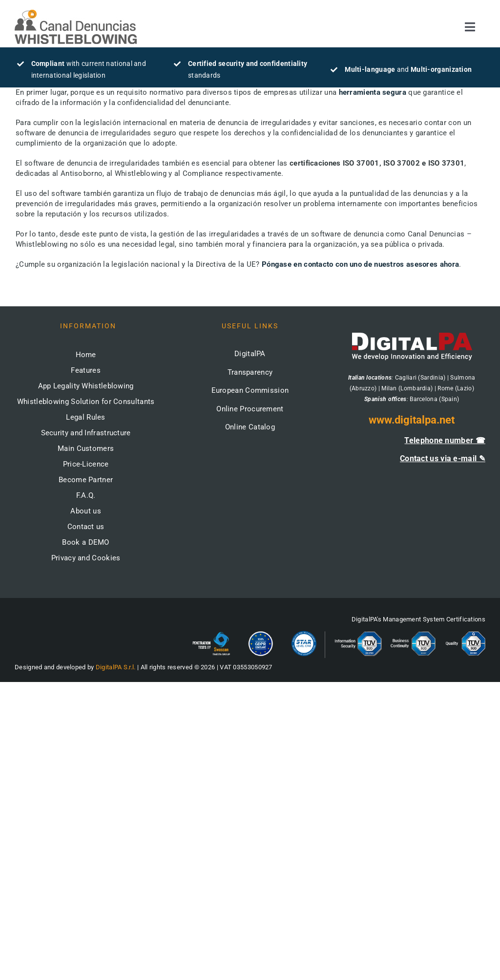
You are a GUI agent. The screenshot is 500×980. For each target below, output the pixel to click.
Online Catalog (250, 427)
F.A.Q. (86, 495)
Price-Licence (86, 464)
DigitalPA (250, 354)
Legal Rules (85, 417)
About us (85, 511)
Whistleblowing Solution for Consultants (86, 402)
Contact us (86, 527)
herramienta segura (373, 92)
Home (86, 355)
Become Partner (86, 480)
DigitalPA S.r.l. (116, 667)
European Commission (250, 390)
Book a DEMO (85, 542)
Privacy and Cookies (86, 558)
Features (85, 370)
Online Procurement (250, 409)
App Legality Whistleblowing (86, 386)
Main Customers (86, 448)
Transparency (250, 372)
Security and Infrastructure (86, 433)
